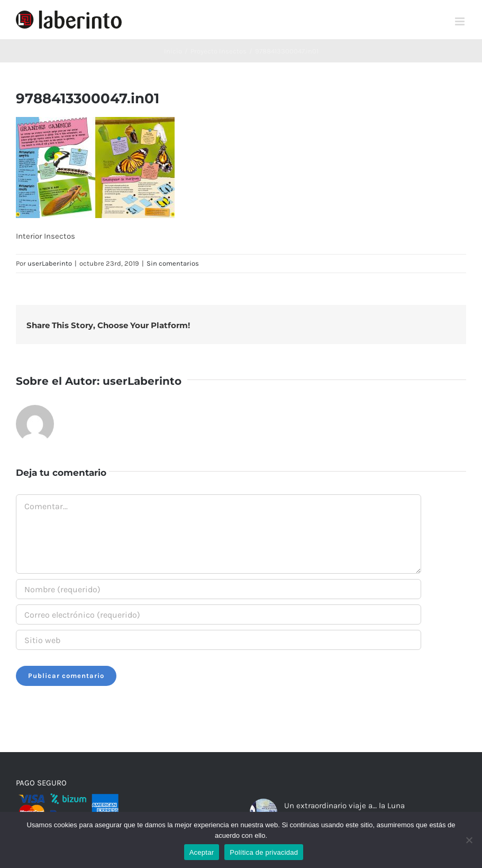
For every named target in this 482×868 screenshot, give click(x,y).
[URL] (219, 640)
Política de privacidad (264, 852)
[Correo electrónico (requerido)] (219, 614)
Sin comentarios (173, 263)
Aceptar (202, 852)
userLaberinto (50, 263)
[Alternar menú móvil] (461, 21)
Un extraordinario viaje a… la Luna (344, 806)
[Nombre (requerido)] (219, 589)
